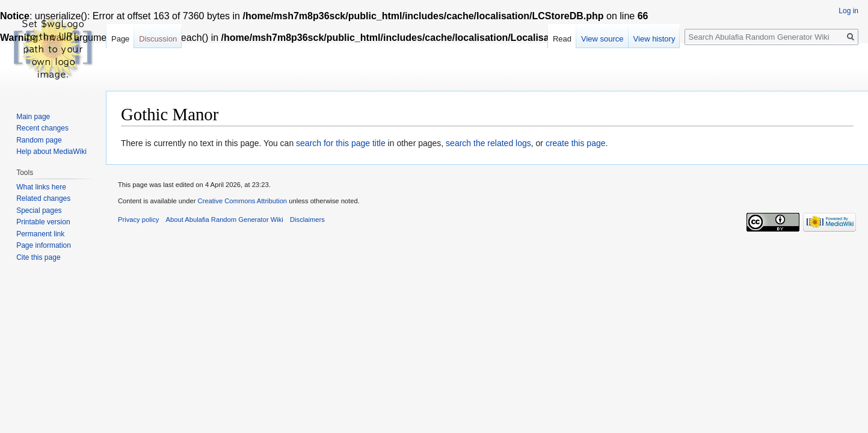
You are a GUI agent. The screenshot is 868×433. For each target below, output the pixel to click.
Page (120, 39)
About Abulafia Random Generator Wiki (225, 220)
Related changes (43, 198)
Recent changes (42, 128)
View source (602, 39)
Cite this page (38, 257)
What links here (41, 187)
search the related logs (488, 143)
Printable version (43, 222)
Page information (44, 245)
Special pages (39, 210)
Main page (33, 117)
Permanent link (40, 234)
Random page (39, 140)
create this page (576, 143)
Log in (848, 11)
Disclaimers (307, 220)
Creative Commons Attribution (242, 201)
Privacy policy (138, 220)
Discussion (158, 39)
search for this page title (341, 143)
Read (562, 39)
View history (654, 39)
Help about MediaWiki (51, 152)
